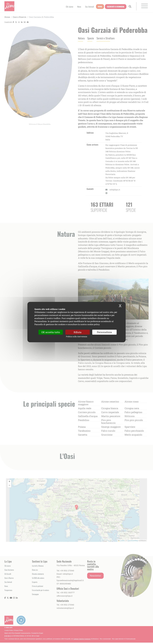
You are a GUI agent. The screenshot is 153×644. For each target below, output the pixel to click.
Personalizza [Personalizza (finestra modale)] (104, 332)
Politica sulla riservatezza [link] (77, 336)
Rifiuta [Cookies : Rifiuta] (78, 332)
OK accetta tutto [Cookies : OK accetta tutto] (51, 332)
